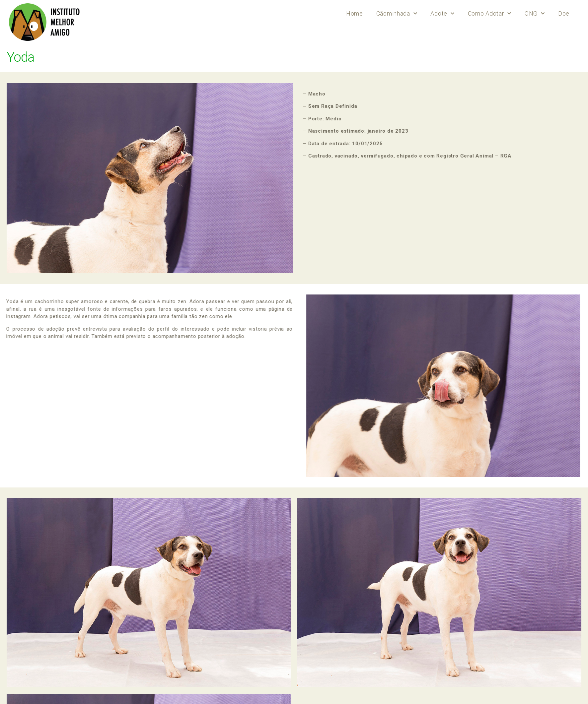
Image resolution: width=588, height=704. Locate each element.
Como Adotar (490, 14)
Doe (564, 13)
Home (355, 13)
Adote (442, 14)
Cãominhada (397, 14)
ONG (535, 14)
